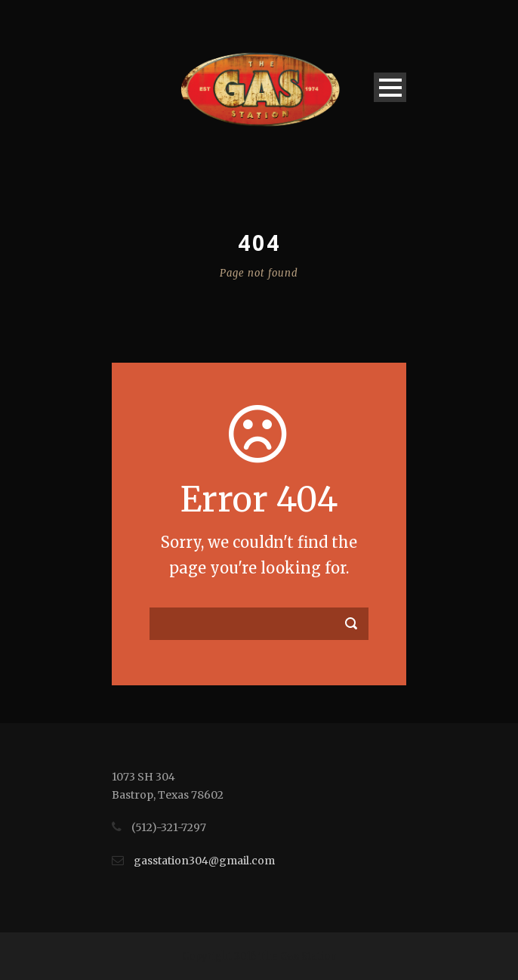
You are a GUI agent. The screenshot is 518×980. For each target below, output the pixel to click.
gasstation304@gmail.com (204, 861)
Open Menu (390, 87)
